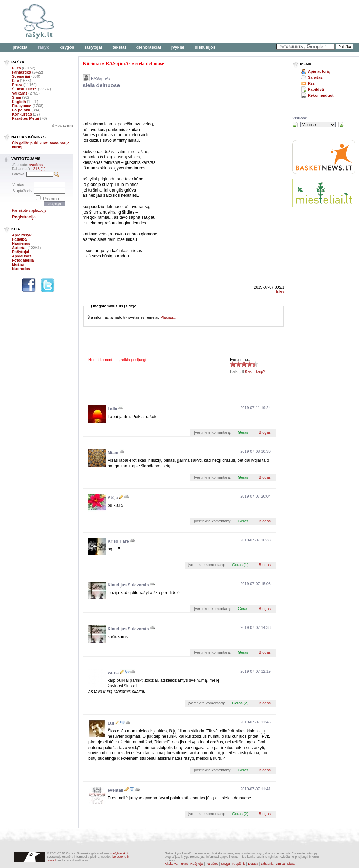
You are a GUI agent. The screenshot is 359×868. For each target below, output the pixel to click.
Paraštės (212, 864)
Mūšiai (18, 264)
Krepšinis (239, 864)
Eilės (16, 68)
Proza (17, 85)
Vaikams (20, 93)
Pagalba (19, 239)
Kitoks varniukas (176, 864)
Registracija (24, 217)
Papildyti (316, 89)
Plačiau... (168, 317)
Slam (16, 97)
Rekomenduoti (321, 95)
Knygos (67, 47)
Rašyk (43, 47)
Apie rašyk (22, 235)
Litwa (291, 864)
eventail (116, 790)
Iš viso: (63, 126)
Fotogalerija (23, 260)
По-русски (22, 106)
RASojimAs (118, 64)
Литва (281, 864)
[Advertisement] (216, 21)
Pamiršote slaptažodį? (29, 211)
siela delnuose (150, 64)
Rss (311, 83)
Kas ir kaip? (255, 371)
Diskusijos (205, 47)
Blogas (265, 432)
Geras (243, 432)
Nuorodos (21, 269)
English (19, 102)
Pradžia (20, 47)
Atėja (113, 498)
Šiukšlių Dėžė (24, 89)
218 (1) (39, 169)
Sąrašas (315, 77)
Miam (113, 453)
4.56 (233, 364)
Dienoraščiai (149, 47)
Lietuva (253, 864)
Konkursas (22, 114)
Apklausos (22, 256)
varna (113, 673)
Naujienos (21, 243)
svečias (36, 165)
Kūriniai (92, 64)
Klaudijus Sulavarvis (128, 585)
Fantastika (21, 72)
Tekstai (119, 47)
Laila (112, 409)
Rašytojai (93, 47)
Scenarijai (21, 76)
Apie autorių (319, 71)
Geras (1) (240, 565)
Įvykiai (178, 47)
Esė (15, 81)
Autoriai (19, 248)
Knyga (225, 864)
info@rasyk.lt (119, 853)
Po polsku (21, 110)
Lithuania (267, 864)
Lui (111, 723)
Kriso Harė (118, 541)
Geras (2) (240, 703)
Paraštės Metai (25, 118)
